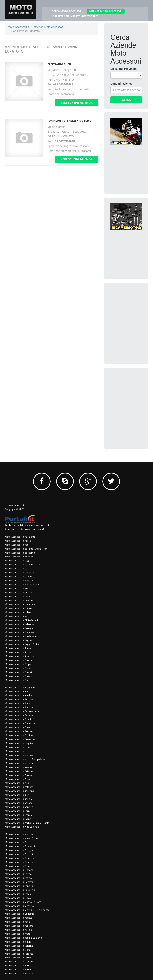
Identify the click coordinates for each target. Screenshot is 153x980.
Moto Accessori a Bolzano (19, 557)
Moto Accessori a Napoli (18, 616)
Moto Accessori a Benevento (21, 846)
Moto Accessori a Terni (18, 811)
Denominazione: (121, 84)
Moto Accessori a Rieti (17, 795)
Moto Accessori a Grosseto (20, 739)
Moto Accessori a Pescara (19, 926)
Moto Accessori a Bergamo (20, 553)
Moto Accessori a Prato (18, 934)
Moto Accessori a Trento (18, 815)
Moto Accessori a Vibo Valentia (22, 827)
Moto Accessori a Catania (19, 862)
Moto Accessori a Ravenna (19, 791)
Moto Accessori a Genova (19, 882)
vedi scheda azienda (77, 102)
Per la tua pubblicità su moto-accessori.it (27, 525)
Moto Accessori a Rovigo (18, 799)
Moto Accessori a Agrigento (20, 537)
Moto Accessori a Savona (19, 803)
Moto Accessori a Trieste (19, 668)
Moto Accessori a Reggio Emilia (22, 644)
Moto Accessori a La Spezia (20, 890)
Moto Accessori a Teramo (19, 660)
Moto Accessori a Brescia (19, 707)
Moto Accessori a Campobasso (22, 858)
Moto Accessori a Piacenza (20, 632)
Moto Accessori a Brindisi (19, 854)
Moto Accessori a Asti (17, 545)
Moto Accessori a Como (18, 866)
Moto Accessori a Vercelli (19, 970)
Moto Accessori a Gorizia (19, 588)
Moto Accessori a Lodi (17, 751)
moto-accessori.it (14, 505)
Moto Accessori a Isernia (18, 592)
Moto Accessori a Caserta (19, 715)
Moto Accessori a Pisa (17, 783)
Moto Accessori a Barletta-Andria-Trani (26, 549)
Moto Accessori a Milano (18, 612)
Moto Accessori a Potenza (19, 787)
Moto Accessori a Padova (19, 918)
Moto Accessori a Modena (19, 763)
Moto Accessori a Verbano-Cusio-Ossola (27, 823)
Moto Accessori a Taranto (19, 954)
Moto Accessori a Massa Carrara (23, 902)
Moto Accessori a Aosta (18, 541)
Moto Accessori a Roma (18, 648)
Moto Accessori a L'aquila (19, 743)
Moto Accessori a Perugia (19, 628)
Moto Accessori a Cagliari (19, 561)
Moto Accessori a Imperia (19, 886)
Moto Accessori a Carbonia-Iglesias (24, 565)
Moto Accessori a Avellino (19, 695)
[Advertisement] (132, 308)
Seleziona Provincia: (124, 69)
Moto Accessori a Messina (19, 906)
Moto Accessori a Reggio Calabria (23, 938)
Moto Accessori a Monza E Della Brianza (27, 910)
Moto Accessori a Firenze (19, 731)
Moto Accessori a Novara (19, 767)
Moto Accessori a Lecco (18, 894)
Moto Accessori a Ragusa (19, 640)
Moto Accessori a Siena (18, 950)
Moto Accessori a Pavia (18, 922)
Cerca (126, 100)
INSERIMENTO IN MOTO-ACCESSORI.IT (75, 16)
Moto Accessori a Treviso (19, 962)
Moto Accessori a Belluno (19, 699)
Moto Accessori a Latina (18, 596)
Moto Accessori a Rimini (18, 942)
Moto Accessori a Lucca (18, 898)
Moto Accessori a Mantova (20, 755)
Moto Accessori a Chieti (18, 719)
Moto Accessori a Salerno (19, 946)
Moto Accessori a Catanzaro (20, 569)
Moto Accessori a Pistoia (18, 930)
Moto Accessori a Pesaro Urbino (23, 779)
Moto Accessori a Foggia (18, 878)
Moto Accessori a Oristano (19, 771)
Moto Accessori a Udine (18, 819)
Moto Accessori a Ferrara (19, 580)
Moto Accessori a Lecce (18, 747)
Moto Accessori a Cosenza (19, 573)
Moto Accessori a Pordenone (21, 636)
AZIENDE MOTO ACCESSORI (106, 11)
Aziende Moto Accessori (48, 27)
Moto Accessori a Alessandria (21, 687)
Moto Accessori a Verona (19, 676)
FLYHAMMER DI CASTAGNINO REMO (70, 121)
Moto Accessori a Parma (18, 775)
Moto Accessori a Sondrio (19, 807)
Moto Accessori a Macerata (20, 604)
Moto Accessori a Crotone (19, 870)
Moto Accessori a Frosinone (20, 735)
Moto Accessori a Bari (17, 842)
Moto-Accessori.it (18, 27)
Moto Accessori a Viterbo (19, 680)
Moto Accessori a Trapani (19, 664)
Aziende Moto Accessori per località (25, 529)
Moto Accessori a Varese (19, 966)
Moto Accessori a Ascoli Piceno (22, 838)
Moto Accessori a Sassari (19, 652)
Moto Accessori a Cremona (20, 723)
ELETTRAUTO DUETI (59, 64)
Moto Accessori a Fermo (18, 874)
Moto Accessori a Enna (17, 727)
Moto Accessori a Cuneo (18, 577)
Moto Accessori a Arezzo (19, 691)
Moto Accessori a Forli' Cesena (22, 584)
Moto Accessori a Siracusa (19, 656)
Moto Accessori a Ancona (19, 834)
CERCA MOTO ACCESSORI (67, 11)
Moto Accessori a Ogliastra (20, 914)
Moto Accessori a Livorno (19, 600)
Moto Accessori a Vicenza (19, 974)
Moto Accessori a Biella (18, 703)
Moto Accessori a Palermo (19, 624)
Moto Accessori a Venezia (19, 672)
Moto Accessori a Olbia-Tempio (22, 620)
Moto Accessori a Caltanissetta (22, 711)
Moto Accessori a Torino (18, 958)
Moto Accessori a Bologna (19, 850)
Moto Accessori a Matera (19, 608)
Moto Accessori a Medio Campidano (25, 759)
